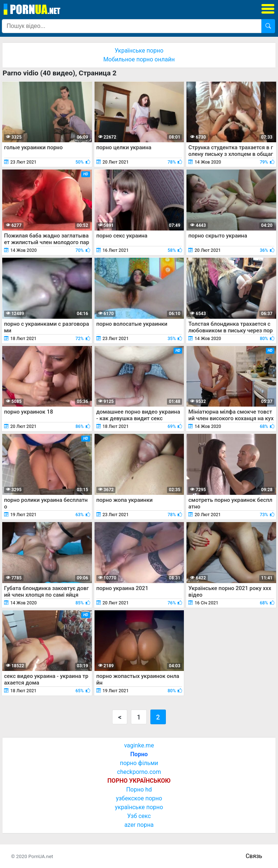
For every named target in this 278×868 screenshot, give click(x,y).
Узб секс (139, 816)
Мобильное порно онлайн (139, 59)
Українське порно (139, 51)
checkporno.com (139, 772)
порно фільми (139, 763)
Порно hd (139, 790)
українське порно (139, 807)
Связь (254, 856)
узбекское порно (139, 798)
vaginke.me (139, 745)
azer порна (139, 825)
